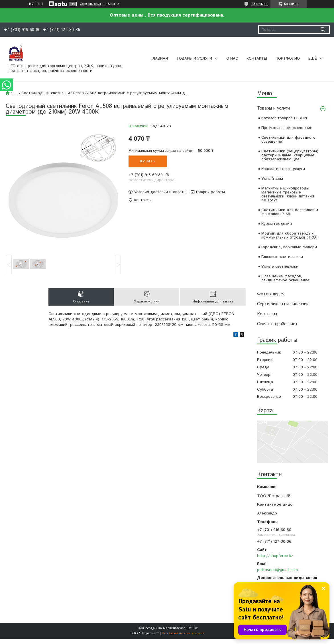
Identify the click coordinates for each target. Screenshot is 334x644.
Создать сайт (90, 4)
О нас (232, 59)
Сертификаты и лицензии (283, 304)
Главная (159, 59)
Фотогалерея (271, 294)
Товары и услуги (194, 59)
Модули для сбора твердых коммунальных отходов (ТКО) (289, 235)
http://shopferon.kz (275, 556)
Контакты (257, 59)
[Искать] (323, 30)
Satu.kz (192, 628)
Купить (148, 161)
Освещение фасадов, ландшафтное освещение (285, 278)
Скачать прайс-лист (277, 324)
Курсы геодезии (277, 224)
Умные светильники (280, 267)
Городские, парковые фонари (289, 247)
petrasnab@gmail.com (277, 570)
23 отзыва (259, 4)
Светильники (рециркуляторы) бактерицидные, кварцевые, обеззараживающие (290, 155)
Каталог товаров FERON (284, 118)
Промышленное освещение (287, 128)
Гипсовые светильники (282, 257)
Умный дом (272, 179)
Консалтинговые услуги (283, 169)
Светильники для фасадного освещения (288, 140)
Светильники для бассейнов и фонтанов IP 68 (290, 212)
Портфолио (288, 59)
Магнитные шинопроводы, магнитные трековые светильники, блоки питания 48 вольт (288, 194)
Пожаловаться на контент (183, 633)
